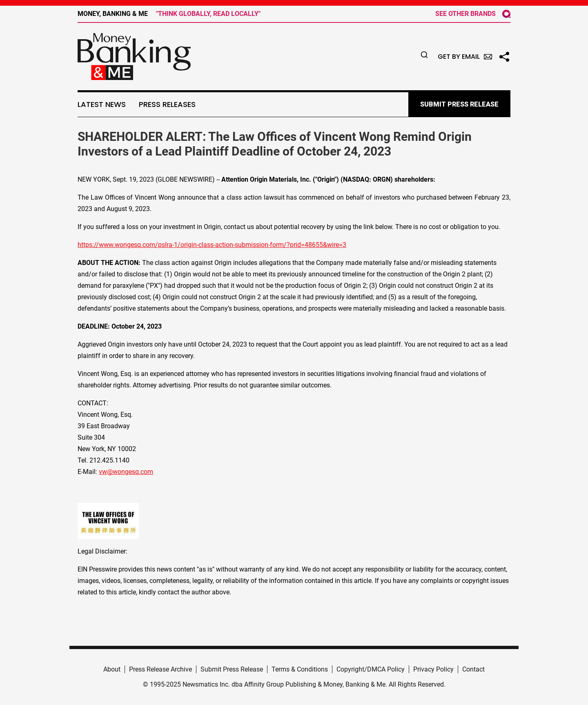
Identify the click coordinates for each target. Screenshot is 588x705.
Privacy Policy (433, 669)
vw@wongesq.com (126, 472)
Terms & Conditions (300, 669)
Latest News (102, 105)
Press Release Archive (160, 669)
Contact (473, 669)
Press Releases (167, 105)
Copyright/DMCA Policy (371, 669)
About (112, 669)
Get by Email (465, 57)
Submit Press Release (232, 669)
